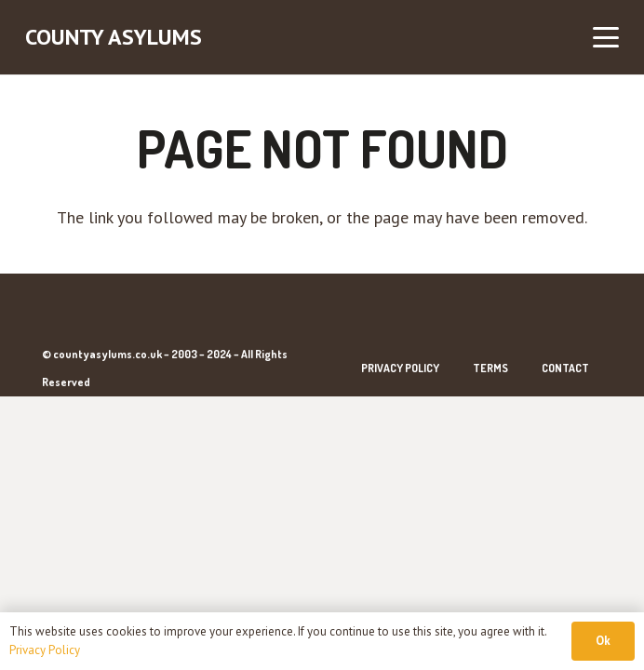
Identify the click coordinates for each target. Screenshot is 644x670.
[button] (606, 37)
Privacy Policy (400, 368)
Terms (490, 368)
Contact (565, 368)
